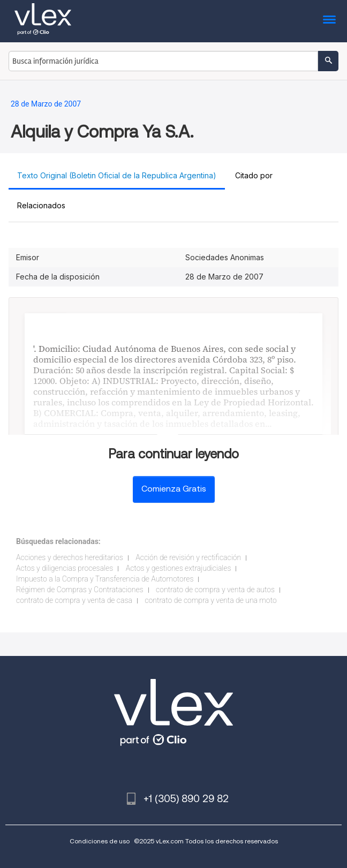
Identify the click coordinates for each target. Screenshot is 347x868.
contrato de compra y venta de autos (215, 590)
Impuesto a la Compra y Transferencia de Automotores (105, 579)
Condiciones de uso (100, 841)
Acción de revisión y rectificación (188, 557)
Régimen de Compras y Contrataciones (80, 590)
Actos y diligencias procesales (65, 568)
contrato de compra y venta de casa (74, 600)
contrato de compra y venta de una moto (210, 600)
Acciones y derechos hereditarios (70, 557)
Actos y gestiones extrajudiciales (179, 568)
